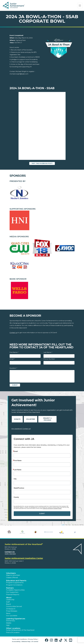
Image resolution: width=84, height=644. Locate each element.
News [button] (8, 613)
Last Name (48, 352)
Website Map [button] (26, 641)
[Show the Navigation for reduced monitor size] (80, 6)
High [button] (8, 625)
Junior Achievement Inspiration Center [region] (24, 558)
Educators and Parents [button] (16, 581)
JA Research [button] (11, 609)
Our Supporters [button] (12, 592)
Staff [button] (8, 602)
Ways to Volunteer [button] (13, 575)
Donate (17, 419)
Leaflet (63, 525)
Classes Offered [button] (12, 578)
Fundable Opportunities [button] (15, 590)
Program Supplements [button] (15, 583)
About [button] (9, 598)
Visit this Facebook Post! (42, 163)
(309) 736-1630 (10, 554)
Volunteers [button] (11, 573)
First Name (14, 352)
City (15, 479)
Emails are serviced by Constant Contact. (52, 508)
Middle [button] (9, 623)
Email (12, 359)
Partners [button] (10, 588)
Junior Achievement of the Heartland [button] (20, 630)
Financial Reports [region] (13, 595)
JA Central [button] (35, 641)
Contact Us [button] (10, 552)
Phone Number (49, 359)
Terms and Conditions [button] (19, 639)
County (16, 497)
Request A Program (47, 419)
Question (13, 368)
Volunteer (31, 419)
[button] (47, 640)
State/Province (19, 488)
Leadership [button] (10, 600)
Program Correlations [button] (14, 585)
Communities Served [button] (14, 606)
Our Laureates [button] (12, 616)
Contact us (13, 333)
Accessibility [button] (16, 641)
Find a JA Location (13, 632)
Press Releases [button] (12, 611)
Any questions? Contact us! (21, 429)
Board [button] (8, 604)
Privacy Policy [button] (33, 639)
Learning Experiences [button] (16, 619)
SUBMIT (42, 514)
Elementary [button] (11, 621)
